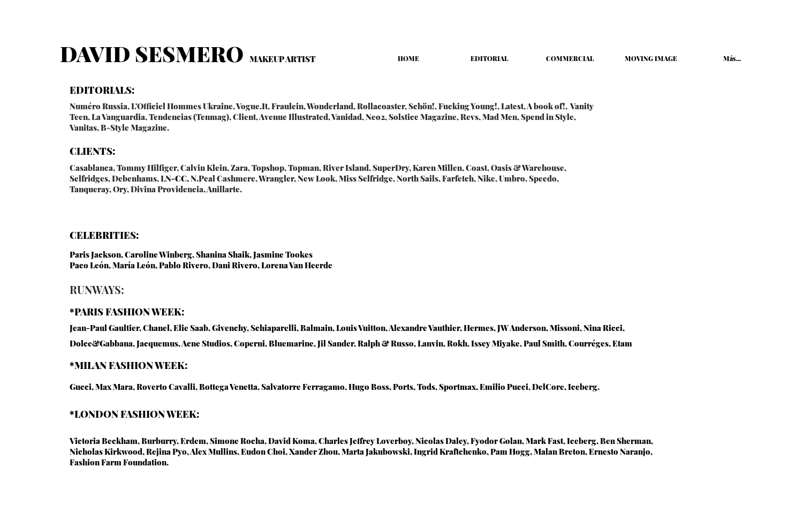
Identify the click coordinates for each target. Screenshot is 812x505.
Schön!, (423, 106)
